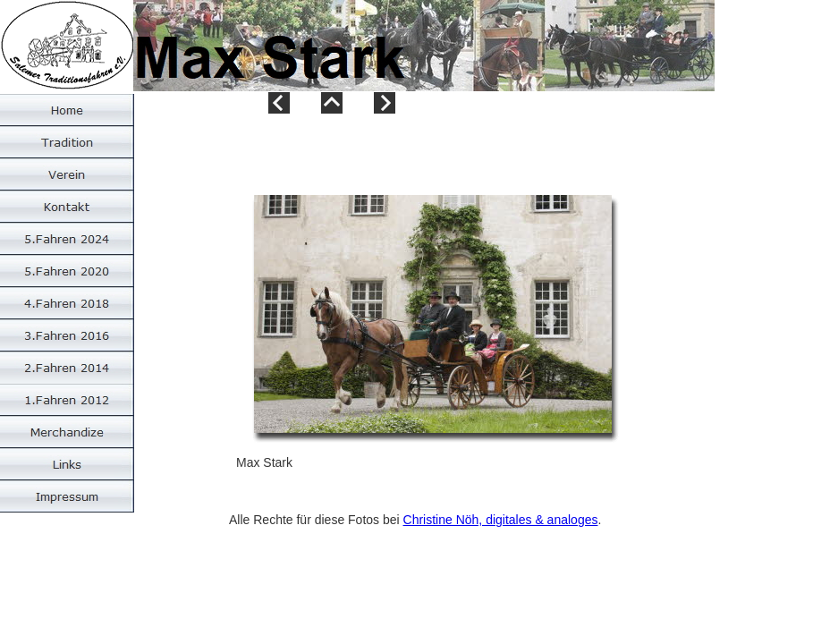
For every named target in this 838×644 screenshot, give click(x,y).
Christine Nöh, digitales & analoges (501, 520)
